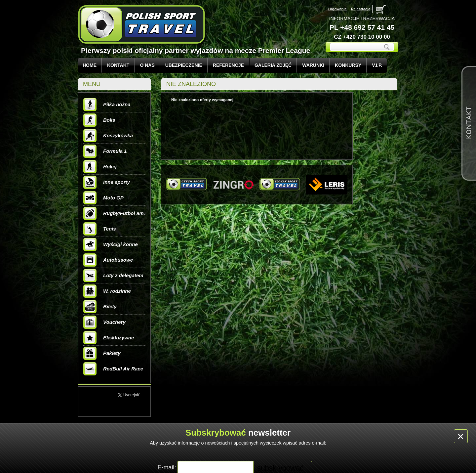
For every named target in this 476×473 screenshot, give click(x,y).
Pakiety (102, 353)
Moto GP (103, 198)
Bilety (100, 307)
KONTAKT (118, 65)
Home (90, 65)
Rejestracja (361, 9)
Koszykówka (108, 136)
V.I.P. (377, 65)
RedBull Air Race (113, 369)
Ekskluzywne (109, 338)
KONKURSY (348, 65)
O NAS (147, 65)
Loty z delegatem (113, 276)
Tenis (100, 229)
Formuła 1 (105, 151)
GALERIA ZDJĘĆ (273, 65)
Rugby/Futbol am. (114, 213)
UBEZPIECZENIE (184, 65)
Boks (99, 120)
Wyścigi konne (111, 244)
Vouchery (104, 322)
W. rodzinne (107, 291)
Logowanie (337, 9)
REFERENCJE (228, 65)
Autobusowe (108, 260)
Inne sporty (107, 182)
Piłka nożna (107, 105)
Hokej (100, 167)
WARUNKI (313, 65)
